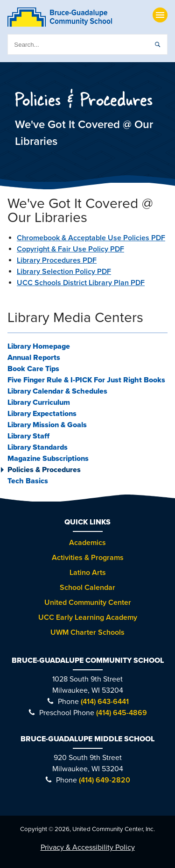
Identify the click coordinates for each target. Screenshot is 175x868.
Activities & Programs (88, 558)
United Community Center (88, 603)
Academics (87, 543)
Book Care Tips (33, 369)
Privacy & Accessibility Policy (88, 847)
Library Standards (38, 447)
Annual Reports (34, 358)
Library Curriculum (39, 402)
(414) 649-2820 (105, 780)
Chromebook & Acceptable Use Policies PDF (91, 238)
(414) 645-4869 (122, 713)
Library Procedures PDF (57, 260)
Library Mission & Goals (47, 425)
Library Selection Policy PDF (64, 272)
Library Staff (28, 436)
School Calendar (87, 588)
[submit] (157, 44)
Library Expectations (42, 414)
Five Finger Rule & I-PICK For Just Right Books (86, 380)
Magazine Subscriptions (48, 459)
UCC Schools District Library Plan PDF (81, 283)
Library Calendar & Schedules (57, 391)
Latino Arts (88, 573)
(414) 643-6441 (105, 702)
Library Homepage (39, 346)
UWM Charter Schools (87, 632)
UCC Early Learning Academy (88, 617)
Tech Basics (28, 481)
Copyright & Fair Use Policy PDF (70, 249)
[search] (87, 44)
